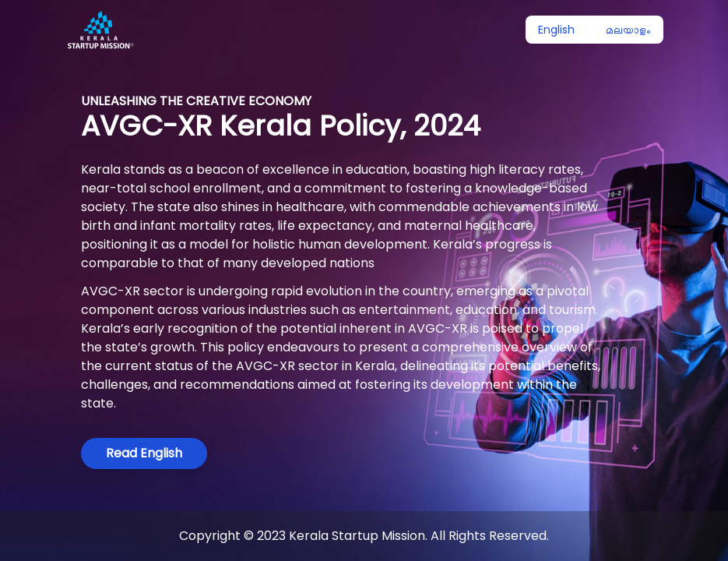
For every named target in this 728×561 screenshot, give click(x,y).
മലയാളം (628, 30)
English (556, 30)
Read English (144, 453)
